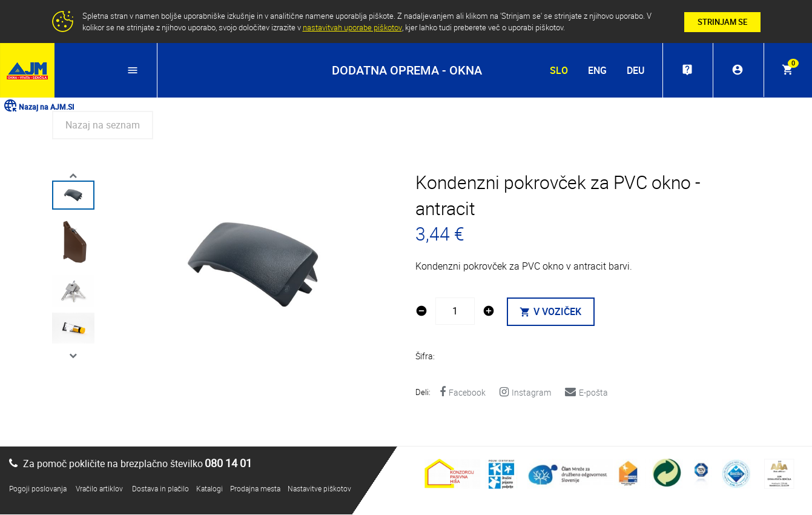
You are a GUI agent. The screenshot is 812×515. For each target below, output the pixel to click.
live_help (686, 70)
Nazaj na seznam (103, 125)
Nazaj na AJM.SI (38, 107)
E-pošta (586, 393)
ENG (596, 70)
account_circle (737, 70)
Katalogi (210, 489)
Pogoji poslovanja (38, 489)
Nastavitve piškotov (319, 489)
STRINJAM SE (722, 22)
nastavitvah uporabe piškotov (352, 27)
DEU (634, 70)
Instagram (525, 393)
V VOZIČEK (551, 313)
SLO (558, 70)
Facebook (463, 393)
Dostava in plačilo (160, 489)
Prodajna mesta (255, 489)
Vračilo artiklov (99, 489)
